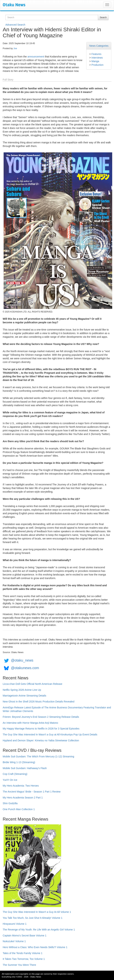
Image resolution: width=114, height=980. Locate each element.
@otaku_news (22, 660)
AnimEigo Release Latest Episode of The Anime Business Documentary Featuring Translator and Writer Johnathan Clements (57, 709)
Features (96, 54)
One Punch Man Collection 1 (19, 809)
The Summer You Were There (19, 965)
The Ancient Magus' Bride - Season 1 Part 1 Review (32, 792)
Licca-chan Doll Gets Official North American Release (32, 684)
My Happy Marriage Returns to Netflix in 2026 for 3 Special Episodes (41, 729)
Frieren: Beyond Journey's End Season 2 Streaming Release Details (41, 717)
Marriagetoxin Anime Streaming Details (24, 696)
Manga (95, 61)
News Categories (99, 46)
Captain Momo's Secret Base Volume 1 (25, 936)
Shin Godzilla (10, 803)
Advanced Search (15, 25)
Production (97, 65)
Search (103, 17)
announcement (36, 57)
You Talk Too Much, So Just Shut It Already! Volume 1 (33, 918)
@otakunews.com (25, 668)
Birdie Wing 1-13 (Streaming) (19, 762)
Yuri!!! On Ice (10, 780)
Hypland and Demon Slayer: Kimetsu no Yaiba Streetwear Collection (41, 740)
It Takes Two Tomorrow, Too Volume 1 (24, 959)
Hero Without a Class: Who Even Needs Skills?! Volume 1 (35, 947)
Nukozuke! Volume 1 (14, 941)
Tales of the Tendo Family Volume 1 (23, 953)
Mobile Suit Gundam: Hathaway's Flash (25, 768)
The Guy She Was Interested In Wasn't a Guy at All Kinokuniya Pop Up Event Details (50, 735)
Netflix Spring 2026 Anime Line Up (22, 690)
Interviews (97, 58)
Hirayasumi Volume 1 (15, 924)
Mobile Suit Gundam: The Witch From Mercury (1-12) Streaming (38, 756)
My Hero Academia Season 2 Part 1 (23, 798)
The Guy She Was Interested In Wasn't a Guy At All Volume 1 (37, 912)
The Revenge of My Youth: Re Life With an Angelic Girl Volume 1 (39, 930)
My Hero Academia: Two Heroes (21, 786)
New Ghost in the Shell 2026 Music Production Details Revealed (38, 702)
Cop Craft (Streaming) (15, 774)
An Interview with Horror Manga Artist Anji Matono (30, 723)
